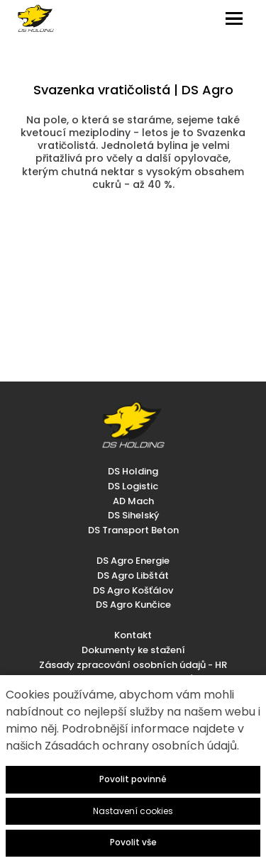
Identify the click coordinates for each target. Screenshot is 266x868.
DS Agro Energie (133, 561)
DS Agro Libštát (133, 575)
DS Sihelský (133, 515)
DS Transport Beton (133, 530)
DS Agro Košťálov (133, 590)
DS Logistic (133, 486)
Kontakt (133, 635)
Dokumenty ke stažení (133, 650)
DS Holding (133, 471)
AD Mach (133, 501)
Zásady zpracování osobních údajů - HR (133, 665)
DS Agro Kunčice (133, 605)
